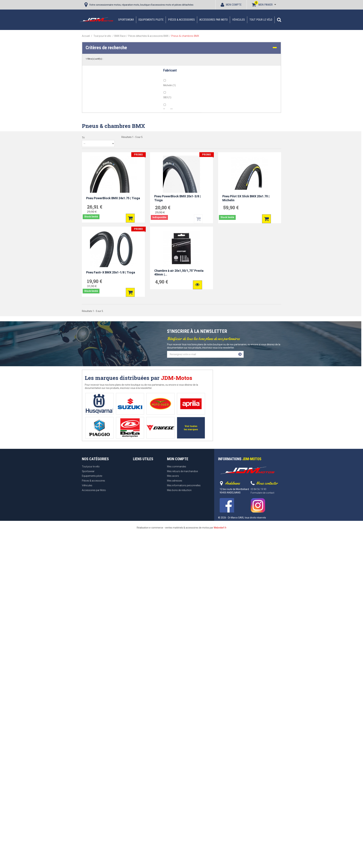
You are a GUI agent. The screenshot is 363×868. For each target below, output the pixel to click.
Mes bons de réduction (179, 490)
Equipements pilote (151, 20)
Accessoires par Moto (214, 20)
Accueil (86, 36)
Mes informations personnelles (184, 485)
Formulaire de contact (262, 493)
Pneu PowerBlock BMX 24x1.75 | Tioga (113, 198)
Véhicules (239, 20)
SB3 (167, 97)
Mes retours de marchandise (182, 471)
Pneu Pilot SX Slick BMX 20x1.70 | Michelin (246, 198)
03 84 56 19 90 (258, 489)
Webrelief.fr (220, 528)
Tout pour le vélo (261, 20)
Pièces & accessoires (181, 20)
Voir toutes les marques (191, 428)
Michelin (169, 85)
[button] (279, 20)
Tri (83, 138)
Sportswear (126, 20)
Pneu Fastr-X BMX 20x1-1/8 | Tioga (111, 272)
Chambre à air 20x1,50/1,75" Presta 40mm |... (179, 273)
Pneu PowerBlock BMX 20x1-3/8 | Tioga (177, 198)
